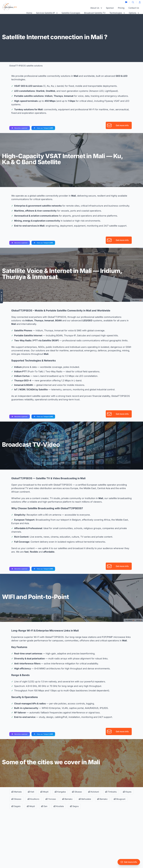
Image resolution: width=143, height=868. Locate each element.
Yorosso (51, 799)
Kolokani (94, 792)
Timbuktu (111, 792)
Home (29, 13)
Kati (31, 792)
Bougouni (120, 799)
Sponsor (110, 8)
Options (134, 13)
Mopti (44, 792)
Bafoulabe (85, 799)
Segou (74, 806)
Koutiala (59, 806)
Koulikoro (33, 799)
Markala (16, 792)
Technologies (117, 13)
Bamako (67, 799)
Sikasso (77, 792)
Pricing (121, 8)
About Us (96, 8)
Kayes (127, 792)
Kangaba (60, 792)
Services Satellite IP (47, 13)
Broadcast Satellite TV (95, 13)
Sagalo (16, 806)
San (44, 806)
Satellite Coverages (71, 13)
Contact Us (134, 8)
